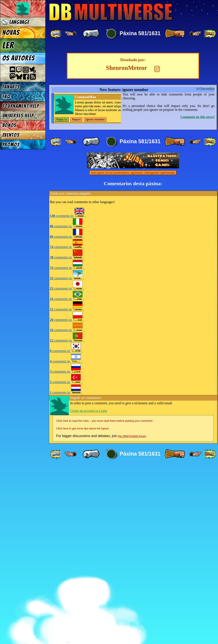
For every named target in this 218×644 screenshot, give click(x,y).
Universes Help (18, 116)
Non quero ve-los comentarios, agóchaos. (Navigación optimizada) (133, 351)
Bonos (9, 125)
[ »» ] (210, 34)
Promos (11, 145)
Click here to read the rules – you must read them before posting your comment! (104, 599)
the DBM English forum (132, 614)
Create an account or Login (89, 589)
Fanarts (11, 87)
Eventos (11, 135)
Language (16, 22)
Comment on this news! (198, 295)
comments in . (68, 394)
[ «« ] (56, 34)
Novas (11, 33)
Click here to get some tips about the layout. (83, 607)
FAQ (6, 96)
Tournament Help (21, 106)
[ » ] (175, 34)
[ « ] (91, 34)
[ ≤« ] (70, 34)
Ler (8, 45)
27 (157, 247)
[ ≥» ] (195, 34)
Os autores (19, 58)
